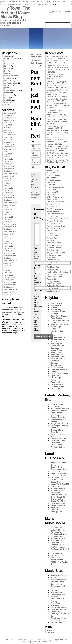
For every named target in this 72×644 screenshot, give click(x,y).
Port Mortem (56, 532)
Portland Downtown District (57, 219)
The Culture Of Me (58, 610)
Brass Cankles (52, 173)
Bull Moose (55, 471)
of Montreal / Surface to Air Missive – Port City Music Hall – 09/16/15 (57, 92)
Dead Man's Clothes (59, 316)
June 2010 (8, 239)
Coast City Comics (59, 476)
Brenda (54, 307)
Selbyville (55, 361)
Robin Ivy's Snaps (54, 243)
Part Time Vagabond (55, 209)
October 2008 (9, 287)
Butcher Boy (56, 310)
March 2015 (8, 132)
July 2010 (7, 236)
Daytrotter (55, 590)
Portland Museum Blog (56, 226)
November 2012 (10, 169)
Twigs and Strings (54, 279)
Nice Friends (56, 415)
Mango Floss (56, 350)
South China (56, 365)
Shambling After (53, 250)
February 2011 (9, 219)
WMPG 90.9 (55, 558)
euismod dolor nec (17, 312)
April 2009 (8, 273)
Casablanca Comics (59, 473)
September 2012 (10, 173)
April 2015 (8, 130)
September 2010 (10, 231)
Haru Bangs (56, 327)
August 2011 (9, 205)
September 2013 (10, 149)
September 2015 (10, 118)
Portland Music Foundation (57, 492)
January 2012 (9, 193)
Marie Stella (56, 352)
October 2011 (9, 200)
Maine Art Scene (58, 530)
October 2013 (9, 147)
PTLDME (50, 240)
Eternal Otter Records (60, 409)
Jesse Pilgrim (56, 344)
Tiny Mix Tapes (57, 622)
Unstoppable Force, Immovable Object (54, 283)
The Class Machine (59, 369)
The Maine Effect (53, 269)
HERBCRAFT (56, 329)
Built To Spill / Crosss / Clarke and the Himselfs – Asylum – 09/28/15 (57, 76)
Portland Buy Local (59, 488)
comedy (7, 61)
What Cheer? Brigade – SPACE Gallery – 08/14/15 (57, 152)
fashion (7, 66)
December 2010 (10, 224)
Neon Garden (56, 413)
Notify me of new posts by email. (37, 328)
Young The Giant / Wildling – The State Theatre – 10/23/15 (58, 66)
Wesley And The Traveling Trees (57, 385)
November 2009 (10, 256)
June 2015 (8, 125)
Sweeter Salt (52, 262)
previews (8, 88)
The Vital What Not (54, 277)
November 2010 (10, 227)
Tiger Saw (55, 376)
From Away (51, 182)
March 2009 (8, 275)
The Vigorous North (54, 274)
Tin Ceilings (56, 378)
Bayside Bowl (56, 467)
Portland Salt (52, 233)
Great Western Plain (59, 324)
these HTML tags (37, 261)
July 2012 (7, 178)
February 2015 (9, 135)
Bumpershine (56, 584)
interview (8, 81)
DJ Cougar (55, 406)
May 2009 (7, 270)
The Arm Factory (58, 503)
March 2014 (8, 140)
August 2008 (9, 292)
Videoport (55, 508)
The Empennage (53, 265)
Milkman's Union (58, 356)
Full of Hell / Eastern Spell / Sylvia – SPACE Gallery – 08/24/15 (57, 121)
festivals (7, 68)
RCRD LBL (55, 605)
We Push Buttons (58, 447)
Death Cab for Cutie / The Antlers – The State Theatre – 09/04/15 (58, 106)
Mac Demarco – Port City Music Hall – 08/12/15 (57, 156)
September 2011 (10, 202)
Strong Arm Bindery (59, 501)
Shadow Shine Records (57, 431)
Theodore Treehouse (59, 374)
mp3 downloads (11, 83)
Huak (53, 335)
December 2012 (10, 166)
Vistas (53, 380)
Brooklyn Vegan (57, 582)
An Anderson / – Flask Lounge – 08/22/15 (55, 127)
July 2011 (7, 207)
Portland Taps (52, 236)
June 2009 (8, 268)
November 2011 (10, 198)
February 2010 (9, 248)
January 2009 (9, 280)
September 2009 (10, 260)
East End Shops (53, 175)
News (6, 56)
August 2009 (9, 263)
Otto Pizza (55, 486)
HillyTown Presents (12, 76)
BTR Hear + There (12, 59)
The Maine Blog (53, 267)
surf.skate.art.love (54, 255)
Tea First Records (58, 438)
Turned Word (56, 445)
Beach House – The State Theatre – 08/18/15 (57, 143)
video (6, 102)
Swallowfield (52, 257)
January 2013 (9, 164)
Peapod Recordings (59, 417)
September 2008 (10, 290)
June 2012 (8, 181)
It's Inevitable (52, 190)
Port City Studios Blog (55, 214)
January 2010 (9, 251)
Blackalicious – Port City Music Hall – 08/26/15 (56, 116)
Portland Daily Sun (59, 534)
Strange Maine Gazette (56, 253)
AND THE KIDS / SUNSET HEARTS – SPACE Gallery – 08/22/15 (58, 133)
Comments (66, 11)
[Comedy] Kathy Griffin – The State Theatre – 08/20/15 (58, 138)
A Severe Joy (56, 303)
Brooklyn (8, 78)
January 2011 (9, 222)
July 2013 (7, 152)
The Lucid (55, 371)
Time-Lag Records (58, 505)
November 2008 (10, 285)
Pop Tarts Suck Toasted (57, 600)
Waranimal (55, 382)
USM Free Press (57, 553)
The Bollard (55, 543)
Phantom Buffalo (58, 359)
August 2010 (9, 234)
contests (8, 64)
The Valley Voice (58, 547)
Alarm (53, 578)
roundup (8, 93)
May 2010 (7, 241)
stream (7, 97)
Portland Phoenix (58, 536)
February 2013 (9, 161)
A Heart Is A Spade (59, 575)
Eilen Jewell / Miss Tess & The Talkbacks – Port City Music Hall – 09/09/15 (57, 99)
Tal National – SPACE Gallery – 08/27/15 (55, 111)
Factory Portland (53, 178)
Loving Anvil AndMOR (60, 484)
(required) (38, 271)
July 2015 (7, 123)
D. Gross (54, 314)
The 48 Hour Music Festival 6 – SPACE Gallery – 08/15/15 (58, 147)
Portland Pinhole (53, 228)
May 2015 (7, 128)
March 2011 (8, 217)
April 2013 (8, 157)
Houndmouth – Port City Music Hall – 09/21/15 (56, 82)
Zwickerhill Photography (56, 511)
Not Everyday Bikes (54, 204)
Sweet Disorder (53, 260)
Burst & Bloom (57, 404)
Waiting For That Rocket (56, 286)
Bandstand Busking (59, 580)
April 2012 (8, 186)
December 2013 (10, 144)
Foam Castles (56, 318)
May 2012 (7, 183)
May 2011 (7, 212)
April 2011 (8, 215)
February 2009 (9, 277)
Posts (55, 11)
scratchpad (9, 95)
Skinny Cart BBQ (58, 497)
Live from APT (52, 192)
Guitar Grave (56, 482)
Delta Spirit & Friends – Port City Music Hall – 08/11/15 (58, 161)
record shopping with (13, 90)
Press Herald (56, 541)
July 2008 (7, 294)
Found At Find (57, 480)
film (6, 71)
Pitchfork (54, 597)
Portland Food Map (54, 224)
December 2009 (10, 253)
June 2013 (8, 154)
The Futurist (56, 612)
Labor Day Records (59, 411)
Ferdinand (55, 478)
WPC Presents (57, 560)
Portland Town (52, 238)
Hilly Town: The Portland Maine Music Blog (15, 12)
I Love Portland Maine (55, 187)
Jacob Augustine (58, 337)
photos (7, 85)
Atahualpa (46, 642)
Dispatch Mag (56, 528)
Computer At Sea (58, 312)
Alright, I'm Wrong (54, 170)
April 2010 (8, 244)
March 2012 (8, 188)
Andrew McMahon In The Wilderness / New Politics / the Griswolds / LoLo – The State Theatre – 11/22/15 (57, 60)
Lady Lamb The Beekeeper (57, 347)
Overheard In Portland (55, 207)
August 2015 (9, 120)
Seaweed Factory (54, 248)
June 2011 (8, 210)
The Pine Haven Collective (57, 272)
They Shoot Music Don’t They (58, 619)
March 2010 (8, 246)
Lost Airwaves (52, 194)
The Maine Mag (57, 545)
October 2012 (9, 171)
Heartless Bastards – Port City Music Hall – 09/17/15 (57, 87)
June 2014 (8, 137)
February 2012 (9, 190)
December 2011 (10, 195)
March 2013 (8, 159)
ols (33, 184)
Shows (6, 105)
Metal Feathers (57, 354)
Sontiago (54, 363)
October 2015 (9, 115)
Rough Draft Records (60, 423)
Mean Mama (52, 199)
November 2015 (10, 113)
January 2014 (9, 142)
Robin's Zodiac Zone (55, 245)
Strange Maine (57, 499)
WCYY (53, 555)
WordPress (51, 632)
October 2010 (9, 229)
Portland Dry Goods (54, 221)
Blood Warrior (57, 305)
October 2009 (9, 258)
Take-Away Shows (58, 607)
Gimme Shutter (57, 592)
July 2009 (7, 265)
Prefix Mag (55, 603)
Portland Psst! (52, 231)
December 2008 (10, 282)
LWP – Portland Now (55, 197)
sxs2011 (8, 100)
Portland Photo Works (60, 495)
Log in (49, 630)
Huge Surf (51, 185)
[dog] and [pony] (53, 291)
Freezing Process (54, 180)
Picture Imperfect (53, 211)
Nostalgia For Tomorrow (56, 202)
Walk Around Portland (55, 289)
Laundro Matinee (58, 595)
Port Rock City (52, 216)
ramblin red (36, 192)
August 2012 (9, 176)
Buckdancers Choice (60, 469)
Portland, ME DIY (58, 538)
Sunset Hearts (57, 367)
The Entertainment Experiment (58, 442)
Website (39, 295)
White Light (55, 388)
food (6, 73)
